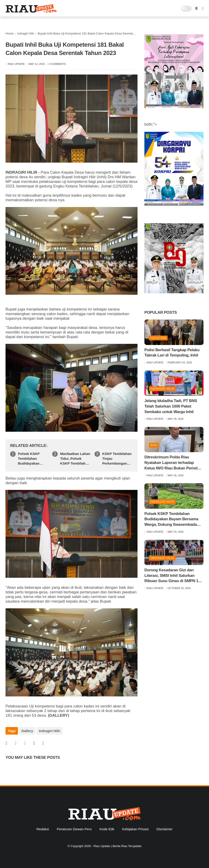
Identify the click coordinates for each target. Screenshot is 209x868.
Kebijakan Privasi (135, 829)
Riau (154, 445)
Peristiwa (158, 338)
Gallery (27, 731)
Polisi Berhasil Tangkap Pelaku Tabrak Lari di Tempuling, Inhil (172, 353)
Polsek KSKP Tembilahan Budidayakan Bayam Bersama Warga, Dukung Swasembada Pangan (31, 459)
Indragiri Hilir (26, 33)
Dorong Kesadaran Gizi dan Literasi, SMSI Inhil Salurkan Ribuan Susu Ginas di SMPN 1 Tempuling (171, 576)
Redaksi (43, 829)
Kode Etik (107, 829)
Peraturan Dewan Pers (74, 829)
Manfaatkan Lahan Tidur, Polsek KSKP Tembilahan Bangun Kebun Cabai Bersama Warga (75, 459)
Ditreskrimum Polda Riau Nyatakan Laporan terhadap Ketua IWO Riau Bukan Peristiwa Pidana (173, 463)
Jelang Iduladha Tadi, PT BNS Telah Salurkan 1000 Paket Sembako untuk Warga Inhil (171, 406)
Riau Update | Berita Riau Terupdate (117, 846)
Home (10, 33)
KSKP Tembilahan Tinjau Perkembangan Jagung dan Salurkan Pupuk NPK (117, 459)
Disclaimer (164, 829)
